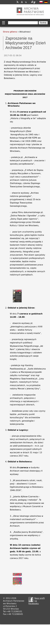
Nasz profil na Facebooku (37, 601)
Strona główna (10, 32)
